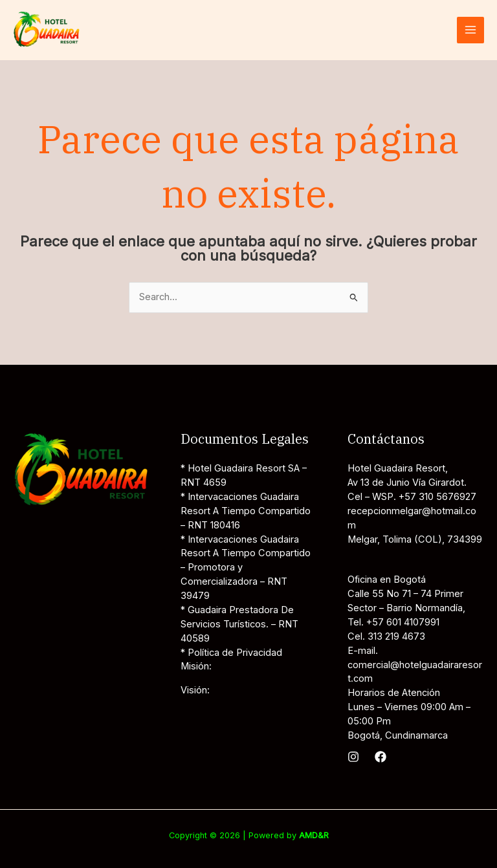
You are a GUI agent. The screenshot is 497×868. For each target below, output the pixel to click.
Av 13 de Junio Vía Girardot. (407, 483)
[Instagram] (353, 757)
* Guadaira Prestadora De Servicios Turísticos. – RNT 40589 (239, 624)
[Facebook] (381, 757)
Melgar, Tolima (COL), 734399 (415, 539)
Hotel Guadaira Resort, (398, 468)
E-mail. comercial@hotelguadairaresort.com (415, 665)
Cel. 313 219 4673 (386, 636)
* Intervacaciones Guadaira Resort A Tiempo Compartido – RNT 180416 (246, 511)
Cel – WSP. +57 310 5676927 (412, 497)
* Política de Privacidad (231, 653)
